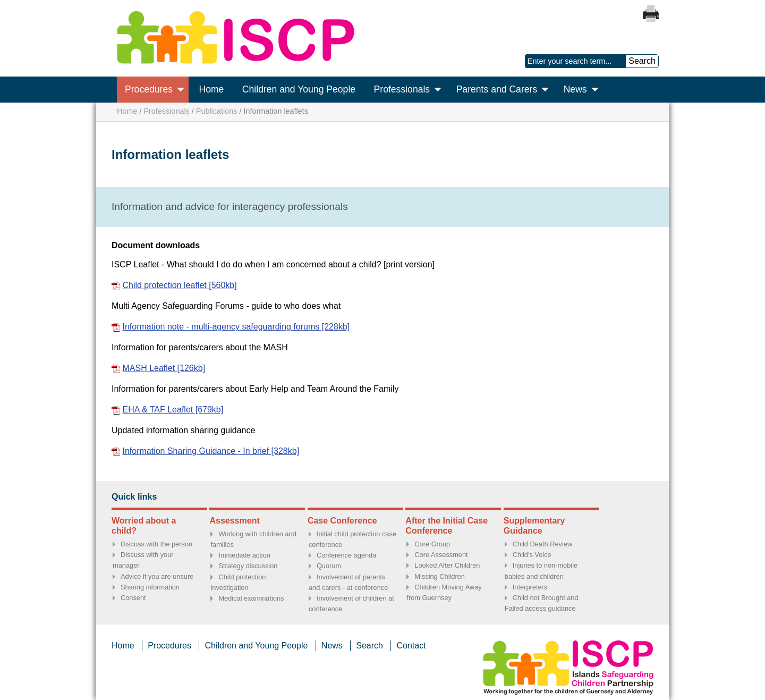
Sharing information (150, 587)
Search (369, 646)
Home (211, 89)
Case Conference (342, 521)
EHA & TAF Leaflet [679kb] (173, 410)
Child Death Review (542, 544)
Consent (133, 598)
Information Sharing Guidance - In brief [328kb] (211, 451)
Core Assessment (441, 555)
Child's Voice (532, 555)
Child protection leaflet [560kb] (179, 285)
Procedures (149, 89)
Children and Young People (299, 89)
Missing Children (440, 576)
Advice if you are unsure (157, 576)
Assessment (234, 521)
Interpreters (530, 587)
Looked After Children (447, 565)
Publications (217, 111)
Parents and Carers (497, 89)
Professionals (402, 89)
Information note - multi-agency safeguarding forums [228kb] (236, 327)
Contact (411, 646)
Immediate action (244, 555)
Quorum (329, 566)
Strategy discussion (248, 566)
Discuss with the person (156, 544)
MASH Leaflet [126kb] (164, 368)
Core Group (432, 544)
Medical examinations (251, 598)
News (575, 89)
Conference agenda (346, 555)
